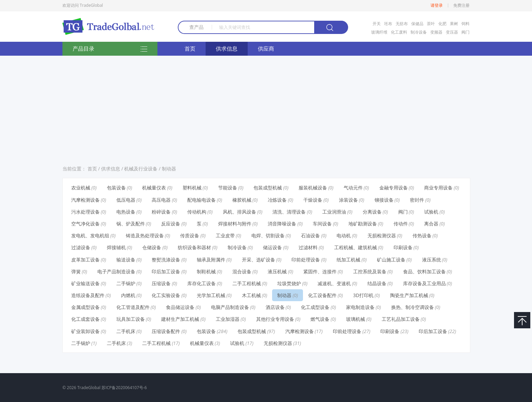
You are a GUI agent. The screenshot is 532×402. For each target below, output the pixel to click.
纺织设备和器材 (194, 247)
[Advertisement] (266, 108)
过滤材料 (308, 247)
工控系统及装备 (370, 271)
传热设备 (422, 235)
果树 (454, 24)
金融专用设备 (394, 188)
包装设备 (116, 188)
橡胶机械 (242, 200)
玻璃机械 (356, 319)
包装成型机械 (268, 188)
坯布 (388, 24)
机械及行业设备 (141, 169)
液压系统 (432, 260)
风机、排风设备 (240, 212)
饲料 (465, 24)
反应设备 (171, 224)
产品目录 (110, 49)
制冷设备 (419, 32)
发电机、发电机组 (90, 235)
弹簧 (76, 271)
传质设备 (190, 235)
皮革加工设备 (85, 260)
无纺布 (402, 24)
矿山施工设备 (391, 260)
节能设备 (228, 188)
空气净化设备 (85, 224)
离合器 (431, 224)
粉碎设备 (161, 212)
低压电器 (126, 200)
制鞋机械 (206, 271)
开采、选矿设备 (259, 260)
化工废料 (399, 32)
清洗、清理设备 (289, 212)
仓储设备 (152, 247)
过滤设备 (81, 247)
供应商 (266, 49)
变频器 (436, 32)
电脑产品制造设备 (230, 307)
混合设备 (242, 271)
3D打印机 (363, 295)
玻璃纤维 (379, 32)
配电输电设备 (202, 200)
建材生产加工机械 (180, 319)
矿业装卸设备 (85, 331)
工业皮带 (225, 235)
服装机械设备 (313, 188)
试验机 (431, 212)
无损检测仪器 (382, 235)
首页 (190, 49)
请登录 (437, 5)
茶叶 (431, 24)
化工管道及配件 (133, 307)
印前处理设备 (306, 260)
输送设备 (126, 260)
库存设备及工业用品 (424, 283)
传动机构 (197, 212)
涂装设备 (348, 200)
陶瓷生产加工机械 (409, 295)
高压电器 (161, 200)
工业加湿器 (228, 319)
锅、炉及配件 (131, 224)
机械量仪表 (154, 188)
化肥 (442, 24)
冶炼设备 (277, 200)
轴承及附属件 (211, 260)
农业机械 (81, 188)
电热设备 (126, 212)
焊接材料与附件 (235, 224)
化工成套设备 (85, 319)
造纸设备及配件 (88, 295)
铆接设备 (384, 200)
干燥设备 (313, 200)
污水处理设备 (85, 212)
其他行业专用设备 (275, 319)
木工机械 (251, 295)
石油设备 (310, 235)
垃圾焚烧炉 (289, 283)
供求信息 (227, 49)
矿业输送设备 (85, 283)
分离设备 (372, 212)
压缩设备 (161, 283)
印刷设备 (403, 247)
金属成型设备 (85, 307)
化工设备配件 (322, 295)
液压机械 (277, 271)
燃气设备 (320, 319)
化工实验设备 (166, 295)
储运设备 (272, 247)
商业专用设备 (438, 188)
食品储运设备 (180, 307)
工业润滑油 (334, 212)
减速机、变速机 (334, 283)
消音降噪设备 (282, 224)
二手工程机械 (247, 283)
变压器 (452, 32)
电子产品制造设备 (116, 271)
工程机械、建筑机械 (356, 247)
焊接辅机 (116, 247)
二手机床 (126, 331)
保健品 (417, 24)
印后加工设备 (166, 271)
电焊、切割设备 (268, 235)
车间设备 (322, 224)
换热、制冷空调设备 (413, 307)
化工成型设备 (315, 307)
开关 (377, 24)
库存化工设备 (202, 283)
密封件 (417, 200)
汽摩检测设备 (85, 200)
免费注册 (461, 5)
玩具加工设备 (131, 319)
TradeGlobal (89, 388)
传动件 (401, 224)
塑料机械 (192, 188)
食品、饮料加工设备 (424, 271)
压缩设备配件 (166, 331)
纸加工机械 (348, 260)
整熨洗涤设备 (166, 260)
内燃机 (128, 295)
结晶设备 (377, 283)
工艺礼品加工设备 (401, 319)
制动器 (169, 169)
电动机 (344, 235)
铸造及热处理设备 (145, 235)
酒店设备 (275, 307)
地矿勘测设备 (363, 224)
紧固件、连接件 (320, 271)
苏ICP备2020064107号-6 (124, 388)
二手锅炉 (126, 283)
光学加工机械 (211, 295)
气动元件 (353, 188)
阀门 (465, 32)
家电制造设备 (360, 307)
